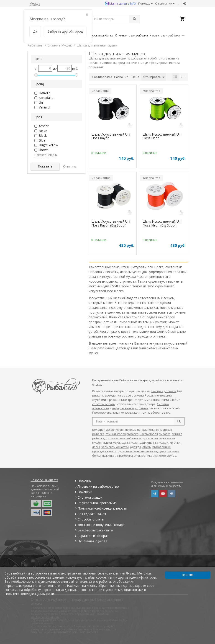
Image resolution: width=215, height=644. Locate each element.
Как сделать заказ (90, 514)
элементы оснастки (115, 447)
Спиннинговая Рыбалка (131, 35)
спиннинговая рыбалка (122, 434)
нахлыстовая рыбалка (155, 434)
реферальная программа (130, 408)
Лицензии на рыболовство (97, 486)
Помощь (146, 4)
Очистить (70, 166)
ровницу (114, 336)
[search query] (114, 19)
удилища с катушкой (154, 443)
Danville (45, 93)
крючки (175, 443)
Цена (136, 77)
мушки (107, 443)
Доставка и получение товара (99, 525)
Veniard (44, 107)
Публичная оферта (91, 541)
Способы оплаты (89, 519)
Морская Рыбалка (101, 35)
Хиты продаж (154, 77)
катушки (133, 443)
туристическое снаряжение (138, 451)
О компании (165, 4)
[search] (179, 421)
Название (121, 77)
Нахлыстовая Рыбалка (165, 35)
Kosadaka (46, 98)
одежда (136, 447)
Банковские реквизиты (94, 530)
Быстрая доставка (164, 391)
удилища (119, 443)
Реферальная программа (95, 503)
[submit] (135, 19)
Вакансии (83, 492)
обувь (147, 447)
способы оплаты (104, 404)
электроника (143, 456)
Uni (41, 102)
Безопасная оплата (44, 480)
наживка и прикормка (117, 456)
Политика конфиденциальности (101, 508)
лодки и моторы (150, 438)
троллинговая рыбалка (122, 438)
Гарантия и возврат (91, 536)
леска (96, 447)
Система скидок (88, 497)
